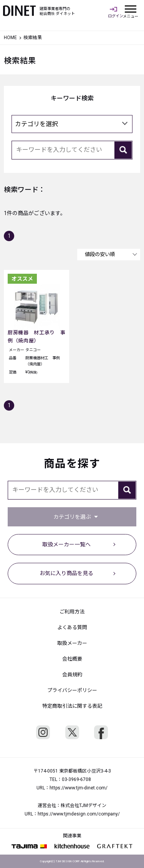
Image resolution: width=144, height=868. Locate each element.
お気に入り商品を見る (66, 573)
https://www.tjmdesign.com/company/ (79, 814)
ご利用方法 (72, 612)
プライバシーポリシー (72, 690)
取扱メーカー (72, 643)
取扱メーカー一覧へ (66, 544)
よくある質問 (72, 627)
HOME (10, 38)
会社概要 (72, 659)
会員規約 (72, 675)
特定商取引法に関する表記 (72, 706)
